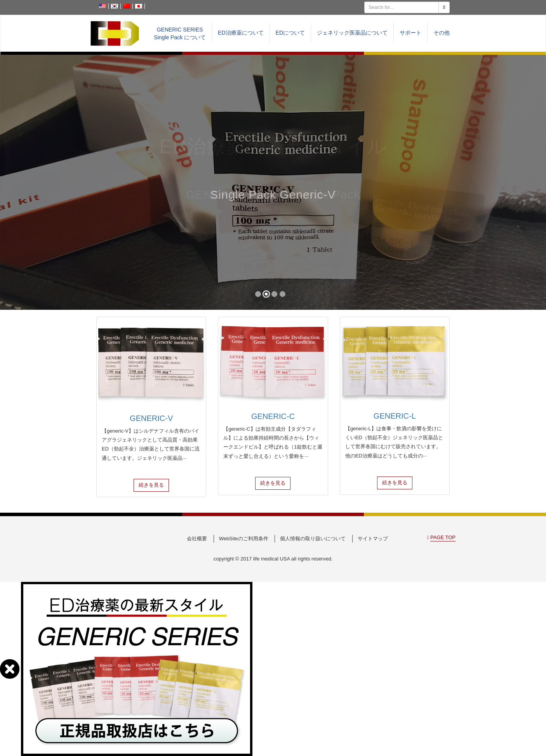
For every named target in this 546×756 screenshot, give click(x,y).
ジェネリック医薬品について (352, 33)
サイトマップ (373, 539)
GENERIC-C (273, 416)
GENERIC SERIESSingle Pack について (180, 33)
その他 (442, 33)
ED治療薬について (241, 33)
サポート (410, 33)
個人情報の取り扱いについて (313, 539)
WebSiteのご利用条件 (244, 539)
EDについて (290, 33)
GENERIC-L (395, 416)
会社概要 (197, 539)
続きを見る (151, 485)
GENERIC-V (151, 418)
